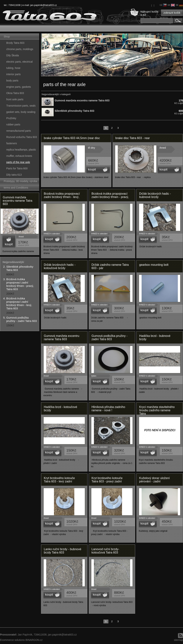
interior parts (13, 74)
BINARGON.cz (34, 640)
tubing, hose (13, 68)
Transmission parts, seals (21, 106)
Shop (7, 37)
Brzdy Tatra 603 (15, 43)
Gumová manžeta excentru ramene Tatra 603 (18, 201)
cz (163, 5)
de (179, 5)
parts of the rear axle (18, 162)
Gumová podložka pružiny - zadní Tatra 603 (22, 319)
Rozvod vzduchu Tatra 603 (22, 137)
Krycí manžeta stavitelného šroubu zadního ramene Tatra (157, 410)
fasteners (12, 143)
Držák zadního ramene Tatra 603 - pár (110, 266)
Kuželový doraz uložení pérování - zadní (154, 480)
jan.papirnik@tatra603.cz (44, 5)
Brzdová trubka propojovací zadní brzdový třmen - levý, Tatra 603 (19, 303)
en (171, 5)
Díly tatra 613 (14, 175)
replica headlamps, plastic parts (21, 150)
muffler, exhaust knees (19, 156)
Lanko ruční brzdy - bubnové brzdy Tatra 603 (63, 551)
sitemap (178, 640)
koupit (9, 244)
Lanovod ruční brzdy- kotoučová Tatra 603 (105, 551)
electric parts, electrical (19, 62)
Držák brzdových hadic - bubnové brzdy (155, 195)
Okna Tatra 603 (15, 93)
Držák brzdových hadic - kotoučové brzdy (60, 266)
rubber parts (13, 124)
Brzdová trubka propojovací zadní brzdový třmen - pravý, (110, 195)
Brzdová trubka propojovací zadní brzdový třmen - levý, (62, 195)
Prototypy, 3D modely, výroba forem (21, 182)
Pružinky (11, 118)
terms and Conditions (16, 188)
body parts (12, 81)
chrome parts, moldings (20, 49)
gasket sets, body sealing (21, 112)
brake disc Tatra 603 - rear (133, 138)
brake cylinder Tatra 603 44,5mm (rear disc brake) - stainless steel (72, 139)
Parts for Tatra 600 (17, 168)
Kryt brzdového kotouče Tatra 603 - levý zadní (59, 480)
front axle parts (15, 99)
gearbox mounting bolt (154, 265)
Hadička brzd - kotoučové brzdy (60, 409)
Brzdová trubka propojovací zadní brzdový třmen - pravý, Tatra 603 (20, 284)
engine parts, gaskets (19, 87)
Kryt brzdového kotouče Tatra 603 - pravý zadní (107, 480)
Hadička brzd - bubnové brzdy (155, 338)
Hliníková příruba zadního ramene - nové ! (108, 409)
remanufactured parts (19, 131)
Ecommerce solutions (12, 640)
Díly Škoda (13, 55)
